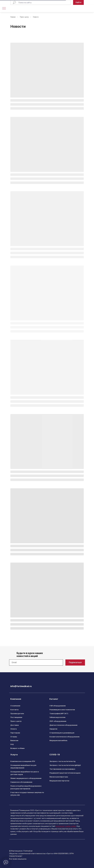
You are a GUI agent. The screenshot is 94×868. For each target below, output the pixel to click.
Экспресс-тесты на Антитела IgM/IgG (65, 765)
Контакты (14, 710)
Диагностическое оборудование (63, 725)
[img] (80, 9)
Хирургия (53, 729)
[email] (36, 662)
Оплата (14, 729)
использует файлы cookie (66, 826)
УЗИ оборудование (58, 706)
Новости (36, 17)
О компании (15, 706)
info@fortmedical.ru (21, 686)
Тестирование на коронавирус (62, 769)
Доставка (15, 725)
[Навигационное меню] (4, 9)
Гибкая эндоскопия (57, 717)
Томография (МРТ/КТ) (59, 713)
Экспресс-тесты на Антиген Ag (62, 761)
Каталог (54, 699)
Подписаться (75, 662)
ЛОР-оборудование (58, 721)
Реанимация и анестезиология (62, 710)
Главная (13, 17)
